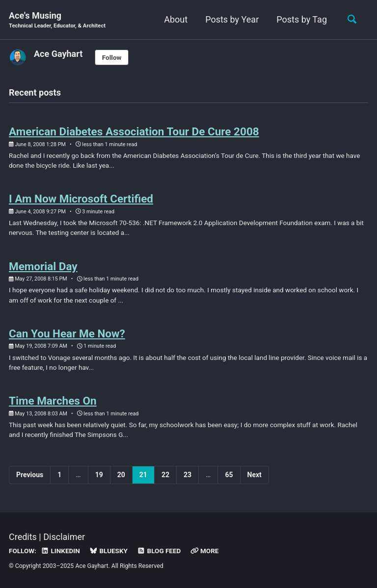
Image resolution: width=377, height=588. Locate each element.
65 (229, 475)
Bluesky (108, 551)
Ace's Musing (57, 20)
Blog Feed (159, 551)
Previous (30, 475)
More (205, 551)
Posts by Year (232, 19)
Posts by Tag (302, 19)
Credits (23, 537)
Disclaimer (64, 537)
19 (99, 475)
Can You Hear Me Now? (67, 333)
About (176, 19)
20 (121, 475)
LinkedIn (60, 551)
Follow (112, 57)
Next (255, 475)
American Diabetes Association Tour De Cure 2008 (134, 131)
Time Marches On (53, 401)
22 (165, 475)
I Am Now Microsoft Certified (81, 199)
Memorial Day (43, 266)
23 (188, 475)
